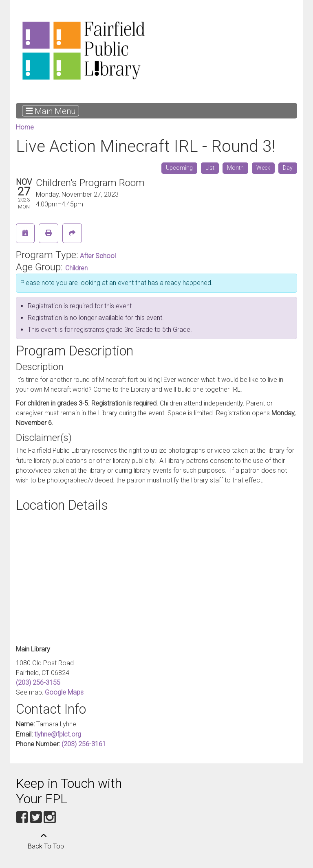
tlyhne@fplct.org (58, 734)
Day (288, 168)
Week (263, 168)
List (210, 168)
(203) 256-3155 (38, 683)
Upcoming (179, 168)
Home (25, 127)
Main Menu (51, 111)
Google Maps (64, 692)
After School (98, 256)
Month (235, 168)
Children (76, 268)
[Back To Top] (44, 842)
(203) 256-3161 (84, 744)
